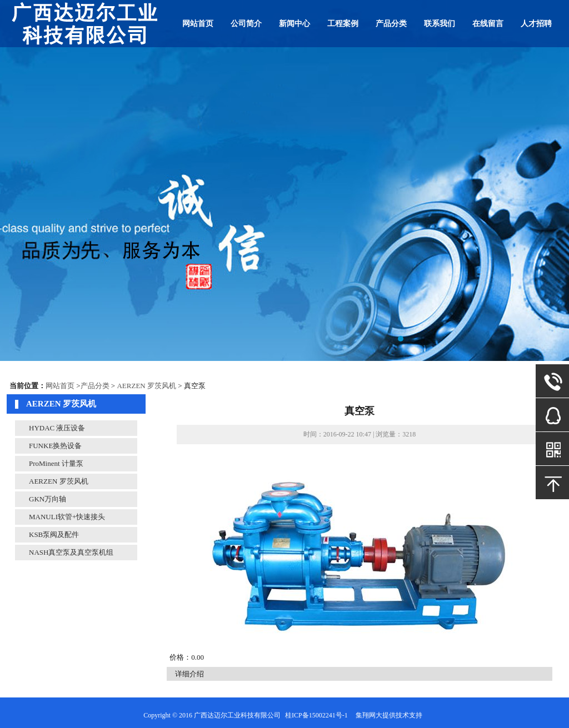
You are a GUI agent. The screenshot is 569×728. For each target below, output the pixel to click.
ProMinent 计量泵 (56, 463)
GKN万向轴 (48, 499)
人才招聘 (536, 24)
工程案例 (343, 24)
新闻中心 (295, 24)
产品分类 (391, 24)
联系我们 (440, 24)
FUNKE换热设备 (55, 446)
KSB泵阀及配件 (54, 534)
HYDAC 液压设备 (57, 428)
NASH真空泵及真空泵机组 (71, 552)
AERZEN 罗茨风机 (146, 386)
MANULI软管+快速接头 (67, 517)
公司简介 (246, 24)
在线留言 (488, 24)
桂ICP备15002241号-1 (316, 715)
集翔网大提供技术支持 (389, 715)
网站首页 (198, 24)
